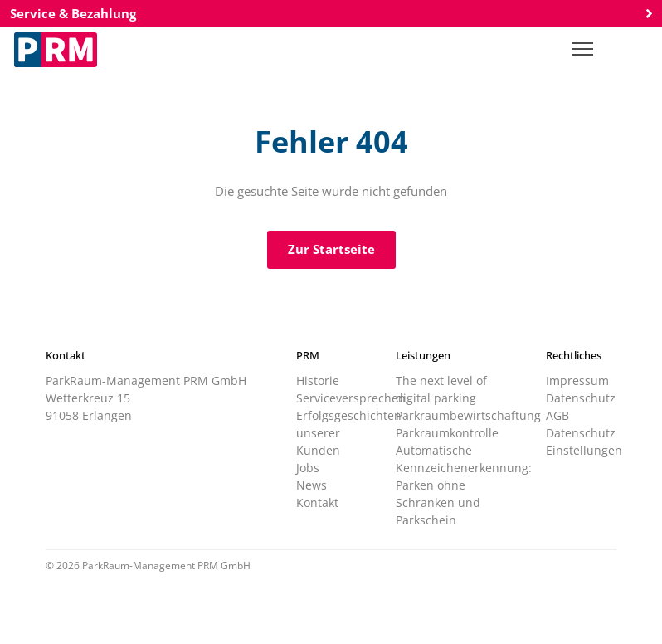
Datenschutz (581, 398)
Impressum (577, 381)
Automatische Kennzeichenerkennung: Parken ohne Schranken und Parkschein (464, 485)
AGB (557, 415)
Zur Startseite (331, 249)
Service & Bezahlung (331, 13)
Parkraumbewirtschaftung (468, 415)
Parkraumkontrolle (447, 433)
